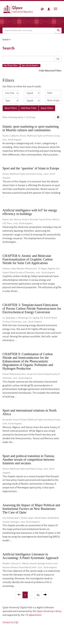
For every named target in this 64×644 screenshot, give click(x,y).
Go (58, 59)
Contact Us (8, 622)
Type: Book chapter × (30, 65)
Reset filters (11, 108)
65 (38, 595)
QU (17, 622)
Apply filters (47, 108)
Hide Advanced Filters (50, 71)
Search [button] (7, 40)
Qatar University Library (49, 611)
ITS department (33, 615)
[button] (42, 9)
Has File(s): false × (11, 65)
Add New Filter (29, 108)
